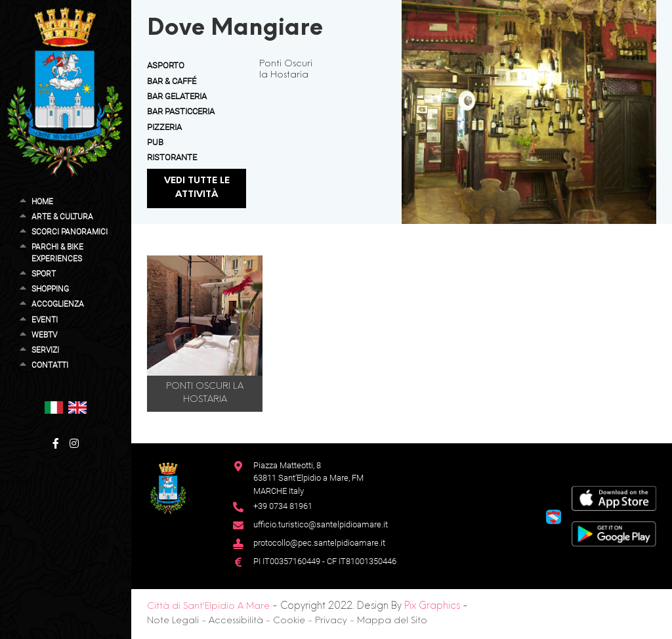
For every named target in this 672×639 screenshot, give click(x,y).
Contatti (50, 365)
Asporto (166, 65)
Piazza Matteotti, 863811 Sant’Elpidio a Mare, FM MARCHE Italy (308, 478)
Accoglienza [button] (58, 304)
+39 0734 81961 (283, 506)
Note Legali (173, 621)
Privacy (331, 621)
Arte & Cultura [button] (62, 217)
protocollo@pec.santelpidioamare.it (319, 543)
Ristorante (172, 157)
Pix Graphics (432, 606)
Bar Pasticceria (181, 111)
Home (42, 202)
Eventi (45, 320)
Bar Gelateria (177, 96)
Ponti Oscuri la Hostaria (286, 70)
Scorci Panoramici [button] (70, 232)
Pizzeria (164, 127)
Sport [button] (44, 274)
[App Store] (614, 497)
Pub (155, 142)
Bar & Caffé (172, 81)
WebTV (44, 335)
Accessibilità (236, 621)
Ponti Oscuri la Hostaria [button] (205, 393)
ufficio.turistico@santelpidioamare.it (321, 524)
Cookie (289, 621)
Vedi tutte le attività (197, 188)
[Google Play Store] (614, 533)
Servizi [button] (45, 350)
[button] (54, 407)
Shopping (50, 289)
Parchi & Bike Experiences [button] (57, 253)
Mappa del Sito (392, 621)
